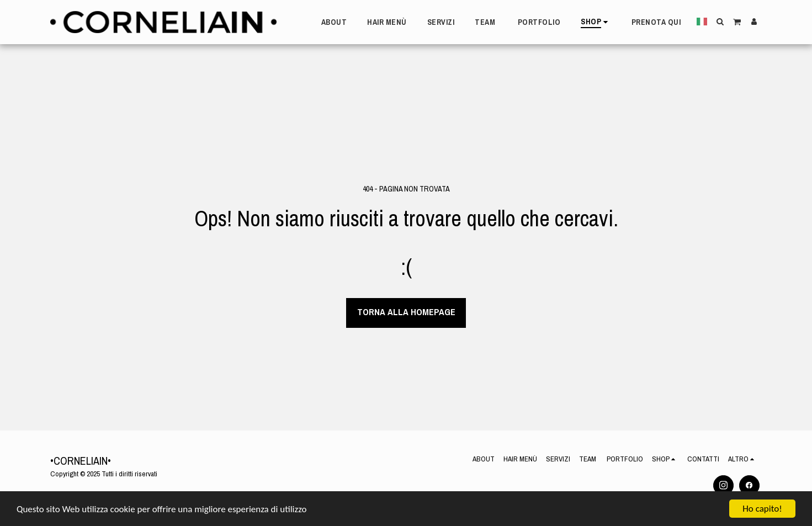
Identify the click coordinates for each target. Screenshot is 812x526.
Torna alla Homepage (406, 312)
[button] (720, 22)
